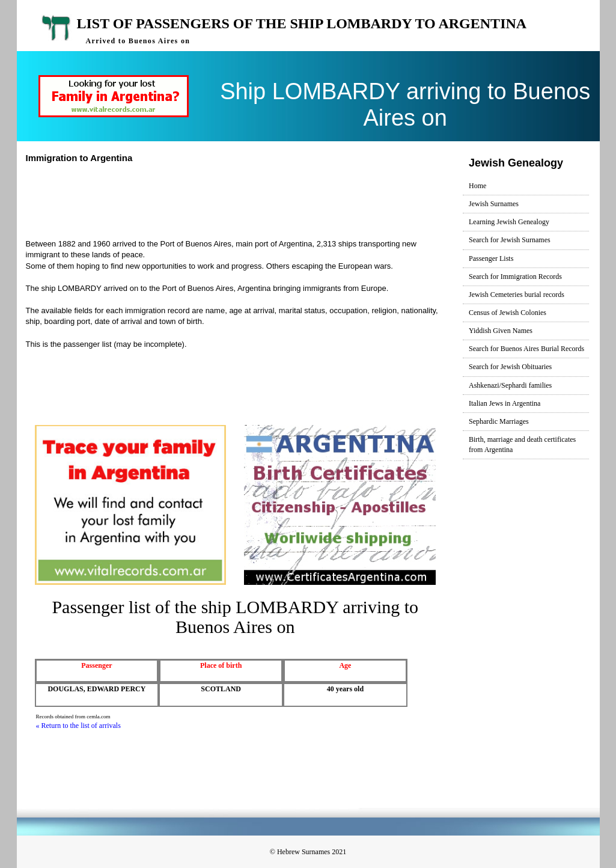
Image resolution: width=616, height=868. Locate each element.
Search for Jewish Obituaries (510, 367)
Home (477, 186)
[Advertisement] (248, 200)
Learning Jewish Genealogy (509, 222)
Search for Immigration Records (515, 277)
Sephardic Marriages (499, 421)
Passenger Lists (491, 258)
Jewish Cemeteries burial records (517, 295)
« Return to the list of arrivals (78, 726)
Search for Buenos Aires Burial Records (526, 349)
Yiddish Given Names (501, 331)
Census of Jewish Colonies (508, 313)
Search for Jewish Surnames (510, 240)
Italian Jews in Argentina (505, 403)
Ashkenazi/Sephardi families (510, 385)
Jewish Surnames (494, 204)
